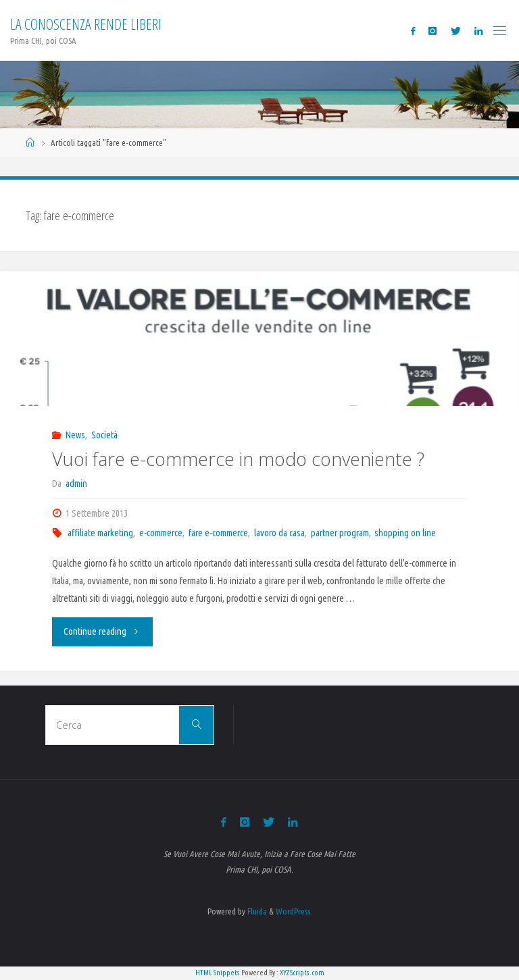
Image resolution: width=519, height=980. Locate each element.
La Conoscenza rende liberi (86, 24)
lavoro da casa (279, 533)
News (75, 435)
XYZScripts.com (302, 973)
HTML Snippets (218, 973)
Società (104, 435)
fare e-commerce (218, 533)
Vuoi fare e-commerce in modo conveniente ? (238, 459)
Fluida (256, 911)
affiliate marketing (100, 533)
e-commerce (161, 533)
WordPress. (294, 911)
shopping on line (405, 533)
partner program (340, 533)
